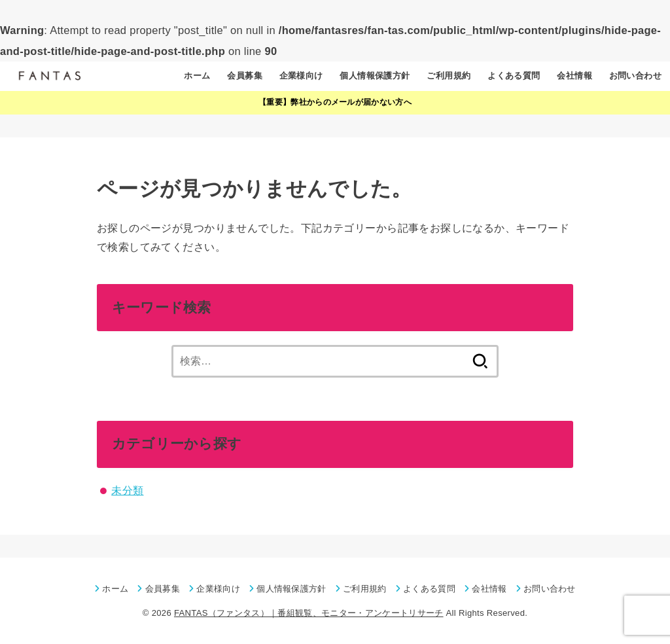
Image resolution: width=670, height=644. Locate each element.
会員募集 (245, 76)
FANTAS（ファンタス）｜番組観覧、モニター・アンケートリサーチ (309, 613)
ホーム (197, 76)
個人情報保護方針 (375, 76)
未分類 (127, 490)
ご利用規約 (449, 76)
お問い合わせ (635, 76)
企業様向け (301, 76)
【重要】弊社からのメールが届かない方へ (335, 102)
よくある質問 (514, 76)
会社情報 (574, 76)
